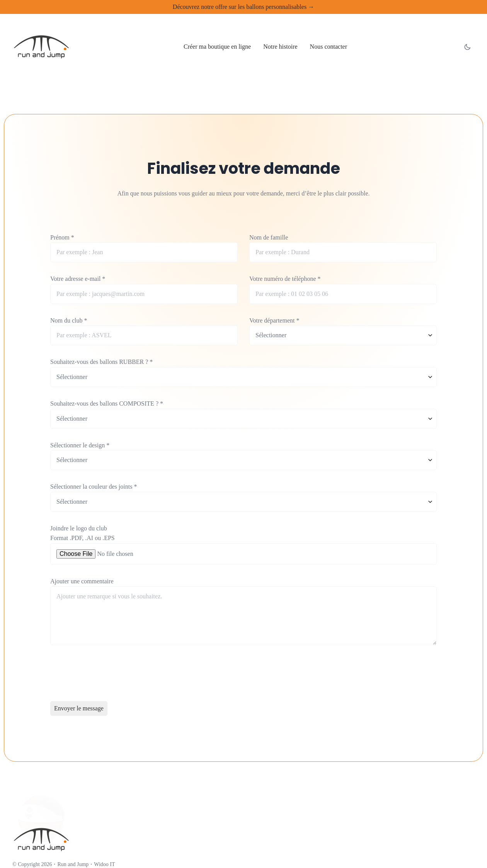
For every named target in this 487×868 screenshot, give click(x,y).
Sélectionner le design (80, 445)
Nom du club (69, 320)
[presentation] (109, 674)
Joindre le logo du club (79, 528)
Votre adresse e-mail (78, 279)
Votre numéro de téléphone (285, 279)
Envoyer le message (79, 708)
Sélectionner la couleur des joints (94, 487)
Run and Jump (73, 864)
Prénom (62, 237)
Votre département (274, 320)
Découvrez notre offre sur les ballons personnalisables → (243, 7)
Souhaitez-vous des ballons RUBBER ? (101, 362)
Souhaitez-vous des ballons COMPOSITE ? (107, 403)
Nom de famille (269, 237)
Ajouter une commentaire (82, 581)
